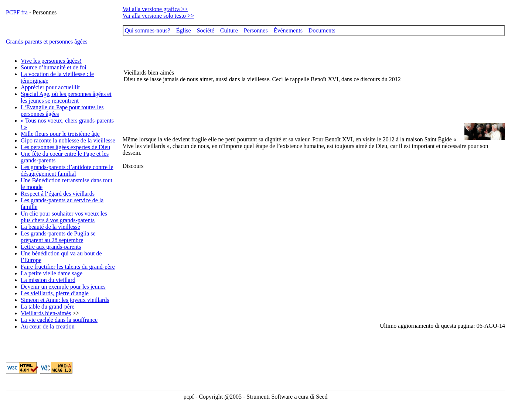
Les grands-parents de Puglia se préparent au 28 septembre (58, 237)
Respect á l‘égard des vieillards (58, 194)
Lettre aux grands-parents (51, 247)
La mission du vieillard (48, 280)
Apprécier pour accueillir (50, 87)
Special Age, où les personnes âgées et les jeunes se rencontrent (66, 97)
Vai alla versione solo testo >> (158, 16)
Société (206, 30)
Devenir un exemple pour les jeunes (63, 287)
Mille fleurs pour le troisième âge (60, 134)
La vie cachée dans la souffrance (59, 320)
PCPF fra (18, 12)
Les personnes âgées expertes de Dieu (65, 147)
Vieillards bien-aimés (46, 313)
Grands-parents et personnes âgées (47, 42)
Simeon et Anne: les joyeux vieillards (65, 300)
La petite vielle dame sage (52, 273)
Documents (322, 30)
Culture (229, 30)
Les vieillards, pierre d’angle (55, 293)
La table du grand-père (47, 307)
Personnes (256, 30)
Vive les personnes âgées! (51, 61)
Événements (288, 30)
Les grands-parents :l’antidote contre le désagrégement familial (67, 170)
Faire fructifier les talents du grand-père (68, 267)
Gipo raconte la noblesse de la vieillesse (68, 140)
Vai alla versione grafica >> (155, 9)
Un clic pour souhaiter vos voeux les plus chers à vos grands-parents (64, 217)
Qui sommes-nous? (148, 30)
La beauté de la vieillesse (50, 227)
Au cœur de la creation (48, 326)
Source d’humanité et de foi (54, 67)
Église (184, 30)
